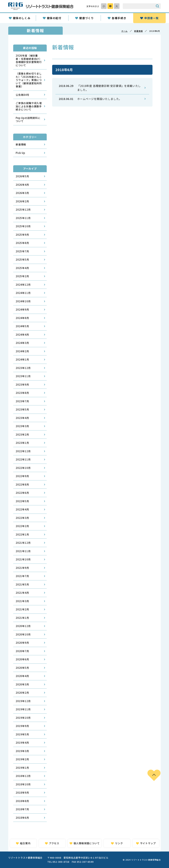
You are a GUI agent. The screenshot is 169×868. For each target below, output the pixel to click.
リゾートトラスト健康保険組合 (41, 6)
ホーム (124, 31)
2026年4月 (22, 185)
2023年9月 (22, 385)
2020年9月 (22, 643)
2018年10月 (23, 784)
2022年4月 (22, 509)
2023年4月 (22, 418)
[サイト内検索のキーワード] (138, 6)
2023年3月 (22, 426)
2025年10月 (23, 226)
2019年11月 (23, 709)
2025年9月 (22, 235)
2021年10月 (23, 559)
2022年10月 (23, 468)
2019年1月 (22, 768)
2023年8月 (22, 393)
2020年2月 (22, 693)
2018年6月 (22, 818)
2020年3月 (22, 684)
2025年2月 (22, 276)
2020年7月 (22, 651)
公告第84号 (23, 95)
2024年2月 (22, 351)
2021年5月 (22, 584)
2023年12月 (23, 368)
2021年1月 (22, 618)
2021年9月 (22, 568)
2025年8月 (22, 243)
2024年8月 (22, 318)
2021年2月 (22, 609)
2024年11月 (23, 293)
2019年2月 (22, 759)
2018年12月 (23, 776)
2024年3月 (22, 343)
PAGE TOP (154, 775)
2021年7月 (22, 576)
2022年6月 (22, 493)
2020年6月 (22, 659)
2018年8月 (22, 801)
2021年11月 (23, 551)
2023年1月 (22, 443)
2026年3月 (22, 193)
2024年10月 (23, 301)
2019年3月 (22, 751)
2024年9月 (22, 309)
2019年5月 (22, 734)
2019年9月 (22, 726)
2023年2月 (22, 434)
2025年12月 (23, 210)
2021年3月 (22, 601)
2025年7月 (22, 251)
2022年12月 (23, 451)
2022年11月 (23, 459)
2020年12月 (23, 626)
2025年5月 (22, 260)
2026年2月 (22, 201)
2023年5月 (22, 409)
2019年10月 (23, 718)
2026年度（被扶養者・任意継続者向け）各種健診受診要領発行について (29, 60)
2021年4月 (22, 593)
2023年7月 (22, 401)
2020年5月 (22, 668)
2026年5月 (22, 176)
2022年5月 (22, 501)
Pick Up (20, 153)
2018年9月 (22, 793)
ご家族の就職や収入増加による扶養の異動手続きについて (29, 106)
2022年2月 (22, 526)
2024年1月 (22, 359)
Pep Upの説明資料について (28, 119)
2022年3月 (22, 518)
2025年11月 (23, 218)
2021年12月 (23, 543)
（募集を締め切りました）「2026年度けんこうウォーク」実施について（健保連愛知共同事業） (29, 80)
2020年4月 (22, 676)
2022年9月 (22, 476)
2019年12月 (23, 701)
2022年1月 (22, 534)
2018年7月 (22, 809)
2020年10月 (23, 634)
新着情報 (138, 31)
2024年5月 (22, 326)
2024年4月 (22, 335)
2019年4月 (22, 743)
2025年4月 (22, 268)
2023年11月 (23, 376)
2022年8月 (22, 484)
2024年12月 (23, 285)
